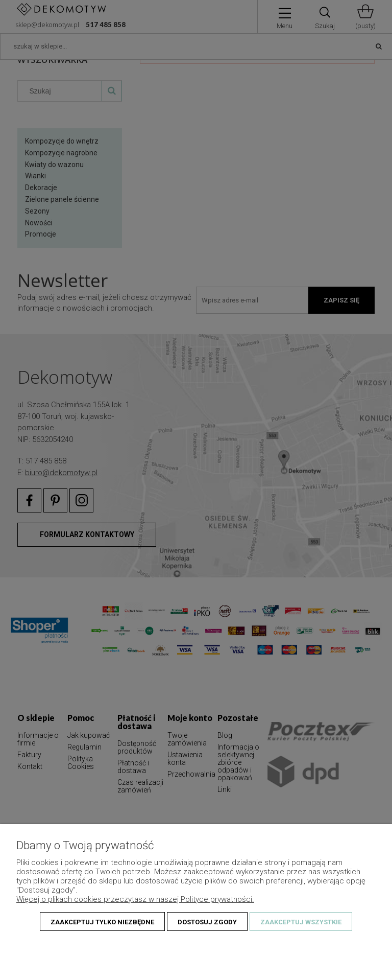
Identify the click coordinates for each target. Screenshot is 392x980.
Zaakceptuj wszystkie (301, 922)
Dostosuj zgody (207, 922)
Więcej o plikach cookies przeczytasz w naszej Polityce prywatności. (135, 899)
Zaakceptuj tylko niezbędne (102, 922)
